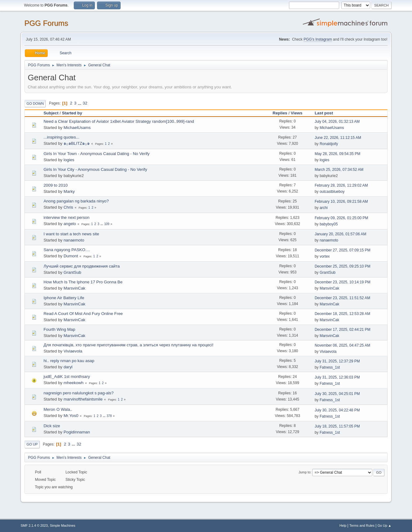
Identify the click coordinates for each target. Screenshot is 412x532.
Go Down (35, 104)
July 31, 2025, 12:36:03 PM (337, 377)
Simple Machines (63, 525)
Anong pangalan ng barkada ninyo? (76, 201)
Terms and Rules (362, 525)
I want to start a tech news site (71, 234)
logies (69, 160)
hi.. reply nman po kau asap (69, 361)
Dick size (52, 426)
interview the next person (66, 217)
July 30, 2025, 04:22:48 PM (337, 410)
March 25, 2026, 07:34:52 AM (339, 170)
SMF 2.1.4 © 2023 (34, 525)
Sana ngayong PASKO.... (66, 250)
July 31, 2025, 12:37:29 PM (337, 361)
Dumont (71, 256)
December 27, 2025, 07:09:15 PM (343, 250)
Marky (69, 191)
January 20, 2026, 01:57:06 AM (341, 234)
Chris (68, 207)
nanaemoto (74, 240)
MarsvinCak (74, 288)
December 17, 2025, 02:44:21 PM (343, 330)
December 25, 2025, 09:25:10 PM (343, 266)
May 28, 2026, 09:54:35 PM (337, 154)
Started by (72, 113)
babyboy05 (329, 224)
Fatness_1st (330, 367)
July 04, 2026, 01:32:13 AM (337, 122)
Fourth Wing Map (59, 329)
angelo (70, 224)
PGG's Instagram (318, 39)
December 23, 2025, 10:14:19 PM (343, 282)
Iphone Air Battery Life (64, 298)
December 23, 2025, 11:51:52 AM (342, 298)
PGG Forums (46, 23)
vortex (325, 256)
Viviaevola (73, 351)
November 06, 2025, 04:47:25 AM (342, 345)
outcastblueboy (332, 192)
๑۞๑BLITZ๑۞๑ (77, 143)
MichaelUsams (77, 128)
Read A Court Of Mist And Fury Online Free (83, 314)
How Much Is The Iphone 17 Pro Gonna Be (83, 282)
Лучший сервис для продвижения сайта (82, 266)
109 (107, 224)
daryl (68, 367)
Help (343, 525)
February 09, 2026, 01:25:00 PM (341, 218)
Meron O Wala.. (58, 409)
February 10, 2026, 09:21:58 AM (341, 202)
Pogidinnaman (77, 432)
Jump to (304, 472)
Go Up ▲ (385, 525)
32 (85, 103)
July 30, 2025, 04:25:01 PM (337, 394)
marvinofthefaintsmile (83, 399)
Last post (327, 113)
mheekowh (73, 383)
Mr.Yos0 (71, 416)
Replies (280, 113)
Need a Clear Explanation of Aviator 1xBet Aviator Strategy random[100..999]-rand (119, 121)
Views (297, 113)
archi (324, 208)
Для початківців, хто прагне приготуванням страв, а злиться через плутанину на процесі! (128, 345)
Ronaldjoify (329, 144)
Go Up (32, 444)
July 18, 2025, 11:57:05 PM (337, 426)
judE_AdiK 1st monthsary (67, 377)
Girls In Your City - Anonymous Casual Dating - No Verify (95, 169)
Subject (51, 113)
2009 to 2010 (55, 185)
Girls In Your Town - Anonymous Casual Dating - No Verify (96, 154)
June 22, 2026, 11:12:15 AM (338, 138)
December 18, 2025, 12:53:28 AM (342, 314)
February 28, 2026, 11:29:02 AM (341, 185)
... (80, 103)
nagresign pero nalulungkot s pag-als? (78, 393)
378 (109, 416)
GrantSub (72, 272)
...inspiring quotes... (61, 137)
